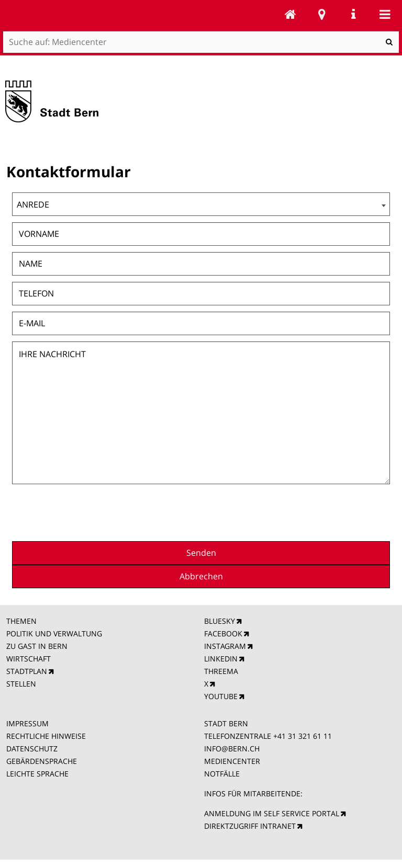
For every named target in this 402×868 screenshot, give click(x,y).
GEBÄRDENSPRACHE (42, 761)
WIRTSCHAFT (29, 659)
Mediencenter (291, 14)
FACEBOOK (223, 633)
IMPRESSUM (27, 723)
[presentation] (310, 511)
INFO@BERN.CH (232, 749)
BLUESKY (220, 621)
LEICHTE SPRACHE (37, 774)
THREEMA (221, 671)
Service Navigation (353, 14)
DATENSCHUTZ (32, 749)
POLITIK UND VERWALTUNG (54, 633)
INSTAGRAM (225, 646)
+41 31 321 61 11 (303, 736)
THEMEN (21, 621)
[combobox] (201, 204)
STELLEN (21, 684)
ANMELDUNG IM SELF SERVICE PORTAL (272, 813)
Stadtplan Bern (322, 14)
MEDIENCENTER (232, 761)
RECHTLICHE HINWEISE (46, 736)
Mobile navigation (385, 14)
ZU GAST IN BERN (37, 646)
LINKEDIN (221, 659)
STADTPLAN (27, 671)
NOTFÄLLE (222, 774)
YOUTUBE (221, 696)
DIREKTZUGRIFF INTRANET (250, 826)
